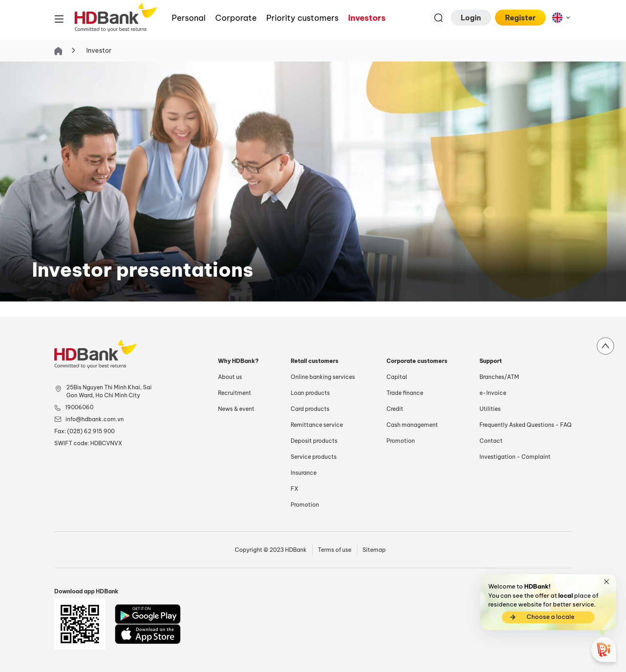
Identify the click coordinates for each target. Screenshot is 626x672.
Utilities (490, 409)
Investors (367, 18)
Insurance (304, 473)
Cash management (412, 425)
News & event (236, 409)
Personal (189, 18)
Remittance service (317, 425)
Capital (397, 377)
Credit (395, 409)
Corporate (236, 18)
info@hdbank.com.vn (95, 419)
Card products (310, 409)
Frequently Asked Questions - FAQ (526, 425)
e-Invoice (493, 393)
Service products (314, 457)
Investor (99, 50)
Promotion (305, 505)
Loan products (310, 393)
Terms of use (335, 550)
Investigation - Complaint (515, 457)
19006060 (79, 407)
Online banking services (323, 377)
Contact (491, 441)
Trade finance (405, 393)
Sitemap (374, 550)
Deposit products (314, 441)
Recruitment (235, 393)
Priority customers (302, 18)
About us (230, 377)
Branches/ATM (499, 377)
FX (294, 489)
